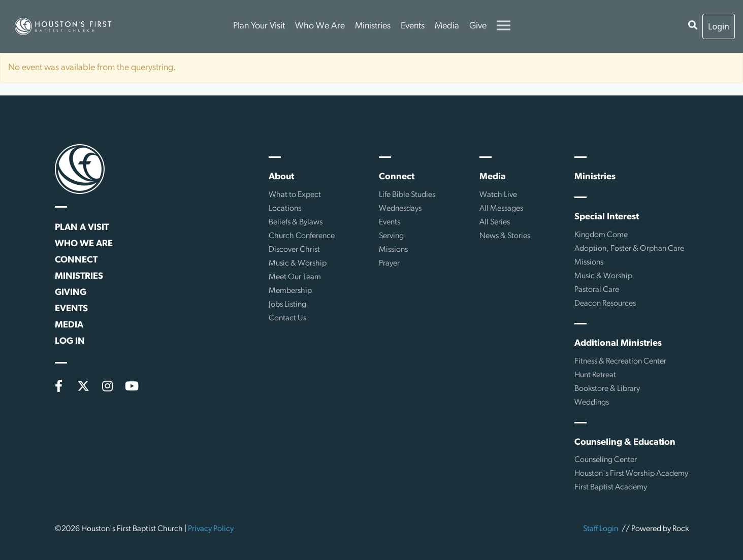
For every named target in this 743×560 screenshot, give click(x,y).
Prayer (389, 263)
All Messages (501, 209)
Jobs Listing (287, 305)
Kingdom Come (601, 235)
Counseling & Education (625, 442)
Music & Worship (298, 263)
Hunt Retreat (595, 375)
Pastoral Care (597, 290)
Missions (393, 250)
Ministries (373, 26)
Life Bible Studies (407, 195)
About (281, 177)
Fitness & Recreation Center (620, 361)
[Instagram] (108, 386)
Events (413, 26)
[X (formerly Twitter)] (83, 386)
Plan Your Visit (259, 26)
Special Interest (607, 217)
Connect (76, 260)
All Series (495, 222)
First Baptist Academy (611, 487)
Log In (70, 341)
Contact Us (287, 318)
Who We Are (320, 26)
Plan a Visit (82, 228)
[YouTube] (132, 386)
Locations (285, 209)
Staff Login (601, 529)
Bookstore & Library (607, 389)
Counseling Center (606, 460)
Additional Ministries (618, 343)
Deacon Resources (605, 304)
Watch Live (498, 195)
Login (719, 26)
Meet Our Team (295, 277)
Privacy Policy (211, 529)
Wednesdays (400, 209)
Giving (71, 293)
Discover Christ (294, 250)
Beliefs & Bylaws (296, 222)
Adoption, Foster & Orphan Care (629, 249)
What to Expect (295, 195)
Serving (391, 236)
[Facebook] (59, 386)
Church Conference (302, 236)
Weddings (592, 403)
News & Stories (505, 236)
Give (478, 26)
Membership (290, 291)
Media (447, 26)
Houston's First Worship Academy (631, 474)
